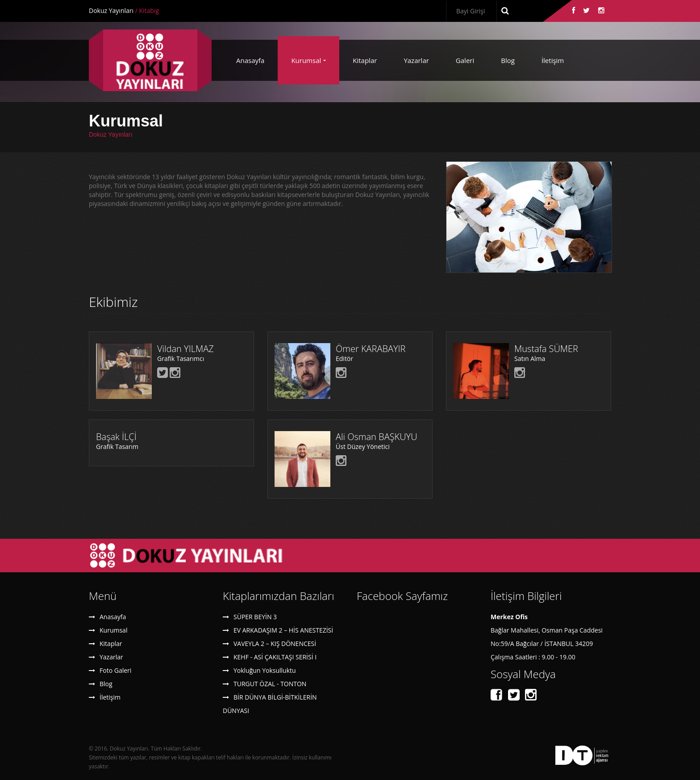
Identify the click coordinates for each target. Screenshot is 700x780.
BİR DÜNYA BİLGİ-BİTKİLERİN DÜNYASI (270, 704)
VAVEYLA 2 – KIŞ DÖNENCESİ (275, 644)
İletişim (553, 60)
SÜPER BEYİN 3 (255, 617)
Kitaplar (365, 60)
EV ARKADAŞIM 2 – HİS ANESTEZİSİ (283, 630)
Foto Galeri (115, 670)
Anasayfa (250, 60)
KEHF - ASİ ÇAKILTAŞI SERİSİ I (275, 657)
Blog (508, 60)
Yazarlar (416, 60)
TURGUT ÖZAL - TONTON (270, 684)
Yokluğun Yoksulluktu (265, 670)
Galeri (465, 60)
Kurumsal (306, 60)
